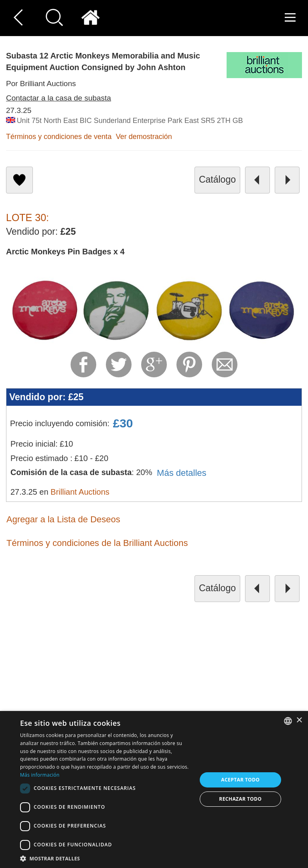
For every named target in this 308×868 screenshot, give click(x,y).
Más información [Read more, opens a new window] (40, 775)
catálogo (217, 179)
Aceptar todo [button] (240, 780)
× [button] (299, 720)
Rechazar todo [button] (240, 799)
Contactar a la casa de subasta (59, 98)
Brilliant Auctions (80, 492)
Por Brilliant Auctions (41, 84)
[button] (106, 858)
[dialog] (154, 789)
